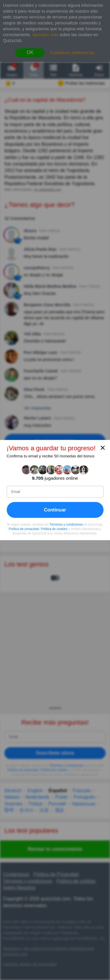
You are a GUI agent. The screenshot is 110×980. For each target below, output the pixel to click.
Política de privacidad (24, 529)
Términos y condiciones (66, 524)
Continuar (55, 510)
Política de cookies (54, 529)
